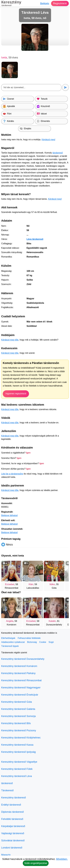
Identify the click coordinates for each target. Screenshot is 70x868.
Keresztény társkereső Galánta (18, 709)
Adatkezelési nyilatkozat (13, 642)
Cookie (43, 642)
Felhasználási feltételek (29, 638)
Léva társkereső (35, 239)
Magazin (6, 855)
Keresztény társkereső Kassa (17, 745)
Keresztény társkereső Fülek (17, 769)
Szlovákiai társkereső (13, 840)
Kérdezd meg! (48, 140)
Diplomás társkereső (12, 812)
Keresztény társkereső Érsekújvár (20, 695)
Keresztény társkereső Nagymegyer (21, 688)
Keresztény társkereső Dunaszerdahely (23, 659)
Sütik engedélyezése (36, 863)
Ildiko (52, 584)
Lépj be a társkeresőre (12, 474)
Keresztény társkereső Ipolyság (18, 752)
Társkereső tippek (10, 646)
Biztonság (32, 642)
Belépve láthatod (9, 515)
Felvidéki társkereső (12, 819)
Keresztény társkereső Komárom (19, 666)
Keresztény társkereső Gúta (17, 702)
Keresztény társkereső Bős (16, 723)
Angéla (10, 621)
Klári (31, 584)
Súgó (51, 642)
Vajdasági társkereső (13, 833)
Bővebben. (62, 859)
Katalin (52, 621)
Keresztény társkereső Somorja (18, 716)
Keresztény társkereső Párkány (18, 673)
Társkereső (7, 790)
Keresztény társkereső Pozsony (19, 730)
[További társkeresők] (64, 574)
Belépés (45, 3)
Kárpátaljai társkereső (13, 826)
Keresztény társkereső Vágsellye (19, 762)
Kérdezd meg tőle (10, 340)
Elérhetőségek (8, 638)
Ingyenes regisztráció (16, 394)
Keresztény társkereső (14, 798)
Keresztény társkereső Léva (17, 776)
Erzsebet (10, 584)
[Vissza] (6, 574)
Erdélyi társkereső (11, 805)
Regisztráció (60, 3)
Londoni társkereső (12, 848)
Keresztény (11, 4)
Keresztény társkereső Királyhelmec (21, 738)
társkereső (58, 153)
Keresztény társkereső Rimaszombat (21, 680)
